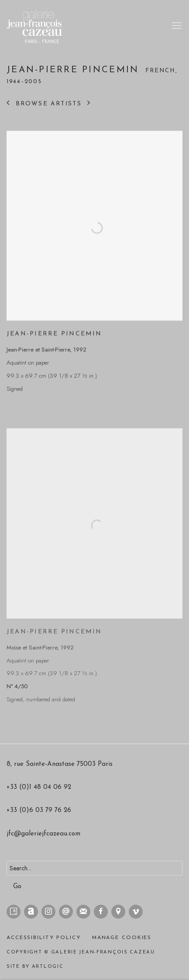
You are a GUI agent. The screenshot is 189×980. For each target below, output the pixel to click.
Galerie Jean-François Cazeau (41, 26)
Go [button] (17, 887)
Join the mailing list (83, 912)
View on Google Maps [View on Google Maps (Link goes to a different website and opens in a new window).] (118, 912)
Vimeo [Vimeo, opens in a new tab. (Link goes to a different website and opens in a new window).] (136, 912)
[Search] (94, 868)
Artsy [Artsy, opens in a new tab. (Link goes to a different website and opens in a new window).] (14, 912)
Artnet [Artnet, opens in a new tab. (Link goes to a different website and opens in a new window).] (31, 912)
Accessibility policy (44, 938)
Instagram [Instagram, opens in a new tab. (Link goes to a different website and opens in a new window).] (48, 912)
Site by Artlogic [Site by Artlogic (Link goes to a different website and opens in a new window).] (35, 967)
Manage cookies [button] (122, 938)
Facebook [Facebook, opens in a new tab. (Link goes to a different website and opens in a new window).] (101, 912)
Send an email (66, 912)
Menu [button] (176, 26)
